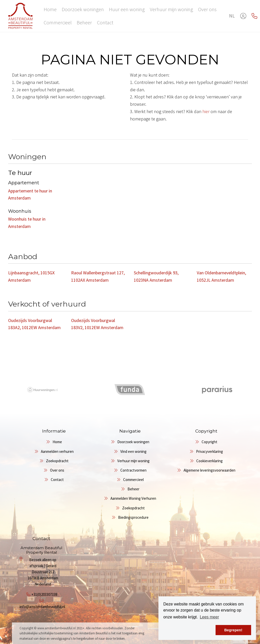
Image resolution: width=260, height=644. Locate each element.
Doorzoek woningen (83, 9)
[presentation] (124, 405)
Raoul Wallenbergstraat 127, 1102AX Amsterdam (98, 276)
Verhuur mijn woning (171, 9)
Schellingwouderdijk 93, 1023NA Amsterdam (156, 276)
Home (50, 9)
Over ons (207, 9)
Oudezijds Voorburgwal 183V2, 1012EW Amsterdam (97, 324)
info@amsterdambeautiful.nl (42, 607)
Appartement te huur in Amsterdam (30, 194)
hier (206, 111)
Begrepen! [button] (233, 630)
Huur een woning (127, 9)
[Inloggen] (243, 16)
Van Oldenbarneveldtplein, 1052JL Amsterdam (221, 276)
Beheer (84, 22)
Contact (105, 22)
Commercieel (58, 22)
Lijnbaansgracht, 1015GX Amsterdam (31, 276)
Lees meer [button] (209, 617)
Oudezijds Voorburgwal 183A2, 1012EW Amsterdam (34, 324)
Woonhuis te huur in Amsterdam (27, 223)
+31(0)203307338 (44, 594)
